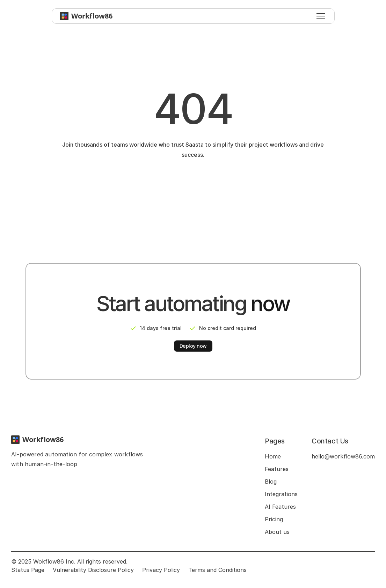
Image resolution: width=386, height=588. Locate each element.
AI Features (280, 507)
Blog (271, 482)
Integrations (281, 494)
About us (277, 532)
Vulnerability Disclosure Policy (93, 570)
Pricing (274, 519)
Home (273, 456)
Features (277, 469)
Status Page (28, 570)
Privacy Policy (161, 570)
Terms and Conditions (217, 570)
